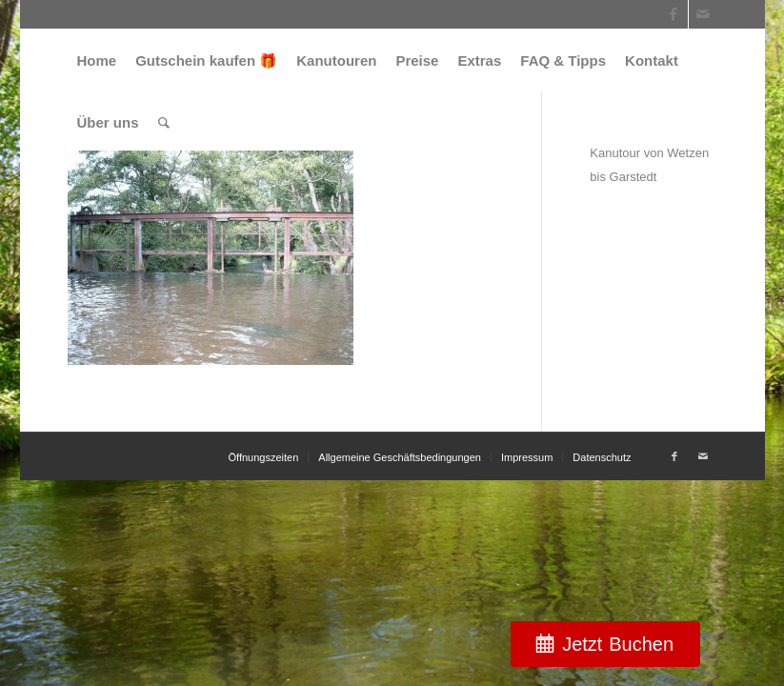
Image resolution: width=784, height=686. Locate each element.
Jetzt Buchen (618, 644)
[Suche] (164, 122)
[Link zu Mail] (703, 14)
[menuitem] (97, 61)
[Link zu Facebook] (674, 14)
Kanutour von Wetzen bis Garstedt (649, 165)
